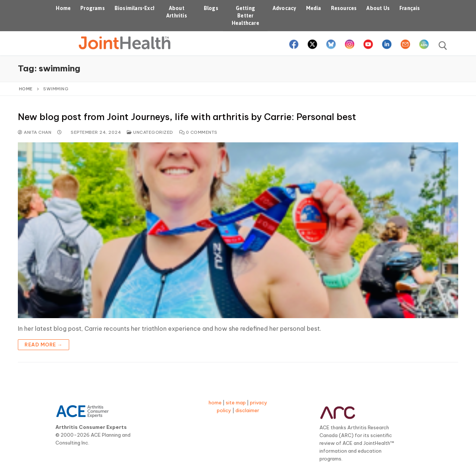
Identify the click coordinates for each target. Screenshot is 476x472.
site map (236, 403)
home (215, 403)
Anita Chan (35, 132)
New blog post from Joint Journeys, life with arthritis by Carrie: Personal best (187, 117)
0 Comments (198, 132)
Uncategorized (150, 132)
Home (26, 89)
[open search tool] (443, 46)
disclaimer (247, 410)
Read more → (44, 345)
